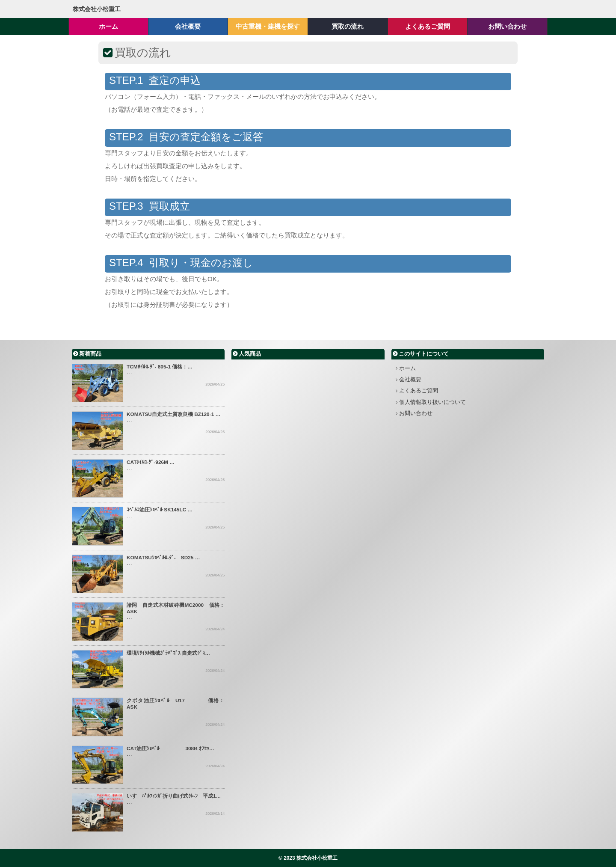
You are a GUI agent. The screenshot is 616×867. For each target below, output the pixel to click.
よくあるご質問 (419, 390)
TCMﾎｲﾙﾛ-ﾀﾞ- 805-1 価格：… (160, 367)
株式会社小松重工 (97, 9)
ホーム (407, 368)
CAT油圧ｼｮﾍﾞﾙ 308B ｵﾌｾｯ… (170, 748)
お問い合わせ (416, 413)
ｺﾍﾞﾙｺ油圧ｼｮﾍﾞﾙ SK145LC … (160, 510)
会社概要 (410, 379)
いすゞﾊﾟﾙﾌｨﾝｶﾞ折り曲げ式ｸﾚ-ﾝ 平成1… (174, 796)
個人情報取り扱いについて (432, 402)
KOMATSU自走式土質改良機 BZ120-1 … (173, 414)
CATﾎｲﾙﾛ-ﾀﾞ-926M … (151, 462)
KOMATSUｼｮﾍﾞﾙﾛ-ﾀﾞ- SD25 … (163, 558)
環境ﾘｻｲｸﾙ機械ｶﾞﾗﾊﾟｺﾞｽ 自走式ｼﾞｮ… (168, 653)
